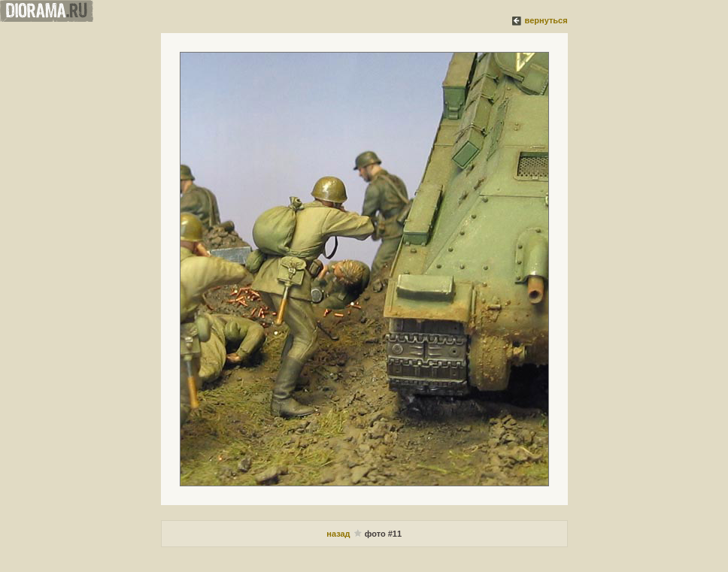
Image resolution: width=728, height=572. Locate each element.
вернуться (546, 20)
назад (339, 534)
